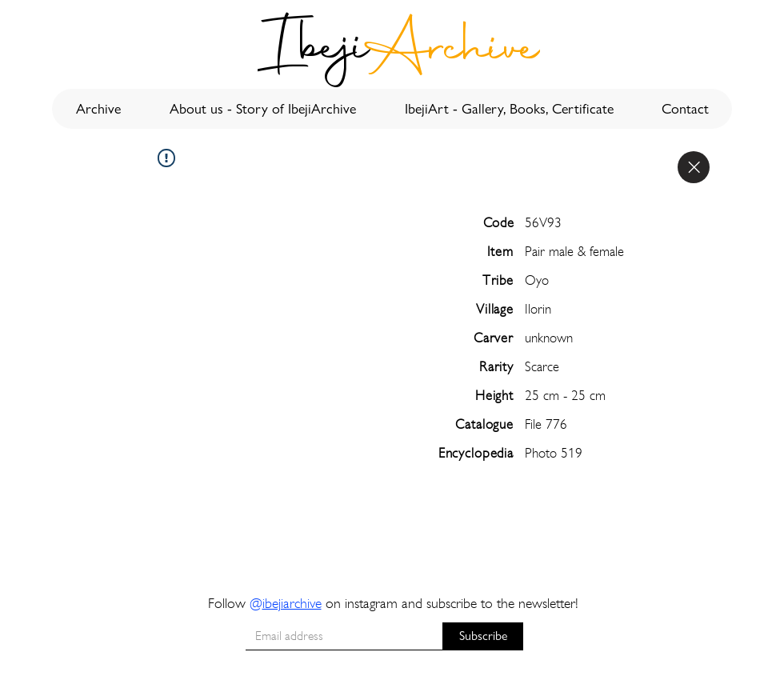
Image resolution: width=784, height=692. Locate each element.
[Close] (694, 167)
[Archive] (452, 52)
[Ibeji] (315, 52)
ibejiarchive (292, 603)
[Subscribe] (483, 636)
